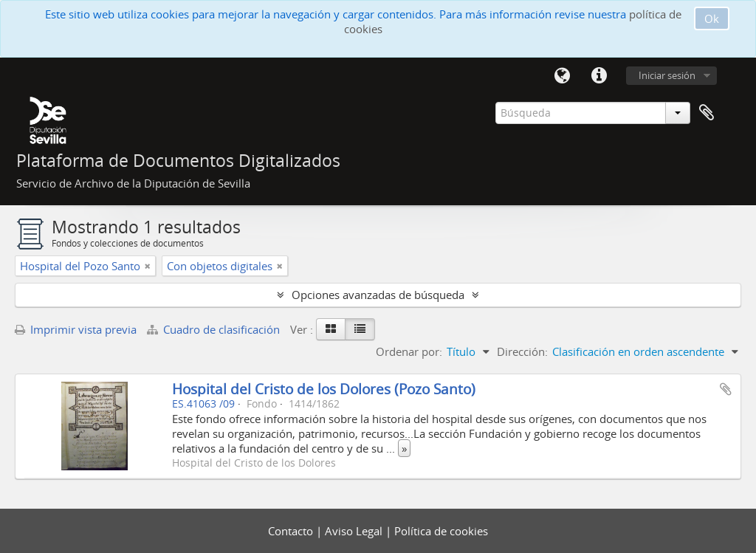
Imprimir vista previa (76, 329)
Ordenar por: (409, 351)
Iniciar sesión (667, 75)
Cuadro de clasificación (215, 329)
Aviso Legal (355, 531)
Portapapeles (707, 113)
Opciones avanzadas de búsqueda (378, 295)
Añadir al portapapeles (726, 389)
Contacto (292, 531)
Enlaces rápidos (599, 76)
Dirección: (522, 351)
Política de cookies (441, 531)
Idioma (562, 76)
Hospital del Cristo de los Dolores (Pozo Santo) (324, 389)
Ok (712, 18)
